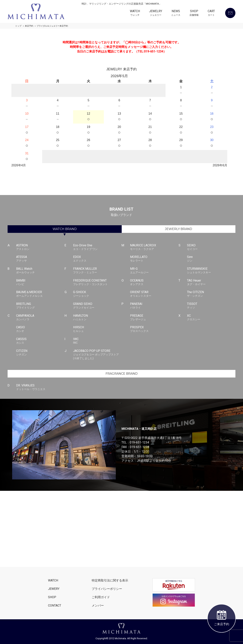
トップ (18, 26)
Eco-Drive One (97, 247)
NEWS (176, 13)
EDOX (97, 259)
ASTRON (40, 247)
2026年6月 (220, 165)
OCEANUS (154, 282)
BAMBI (40, 282)
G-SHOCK (97, 294)
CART (211, 13)
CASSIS (40, 341)
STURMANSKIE (211, 271)
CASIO (40, 329)
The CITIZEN (211, 294)
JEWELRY (156, 13)
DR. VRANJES (40, 387)
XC (211, 318)
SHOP (194, 13)
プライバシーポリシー (107, 589)
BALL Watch (40, 271)
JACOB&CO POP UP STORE (97, 355)
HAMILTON (97, 318)
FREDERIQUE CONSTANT (97, 282)
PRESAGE (154, 318)
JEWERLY (179, 229)
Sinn (211, 259)
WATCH (135, 13)
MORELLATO (154, 259)
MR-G (154, 271)
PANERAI (154, 306)
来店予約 (29, 26)
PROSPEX (154, 329)
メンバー (98, 606)
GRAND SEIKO (97, 306)
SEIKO (211, 247)
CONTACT (55, 606)
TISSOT (211, 306)
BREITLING (40, 306)
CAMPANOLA (40, 318)
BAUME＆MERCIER (40, 294)
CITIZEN (40, 353)
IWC (97, 341)
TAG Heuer (211, 282)
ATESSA (40, 259)
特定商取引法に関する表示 (110, 580)
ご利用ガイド (101, 597)
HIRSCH (97, 329)
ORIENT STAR (154, 294)
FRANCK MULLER (97, 271)
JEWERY (54, 589)
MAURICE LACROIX (154, 247)
